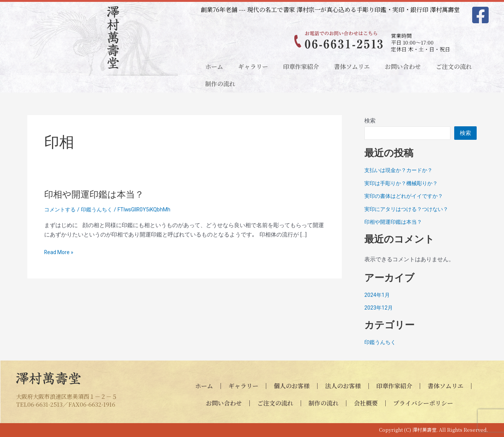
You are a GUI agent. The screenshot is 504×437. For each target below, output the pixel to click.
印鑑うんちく (100, 210)
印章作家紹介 (301, 67)
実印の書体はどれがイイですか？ (406, 196)
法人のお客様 (343, 386)
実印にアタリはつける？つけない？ (409, 209)
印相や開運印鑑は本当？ (98, 194)
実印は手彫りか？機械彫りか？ (404, 183)
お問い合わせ (403, 67)
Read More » (60, 252)
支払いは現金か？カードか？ (401, 170)
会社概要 (366, 403)
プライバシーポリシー (423, 403)
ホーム (214, 67)
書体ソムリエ (352, 67)
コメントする (61, 210)
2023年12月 (379, 308)
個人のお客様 (292, 386)
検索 (370, 121)
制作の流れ (220, 84)
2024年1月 (377, 295)
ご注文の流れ (454, 67)
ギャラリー (253, 67)
